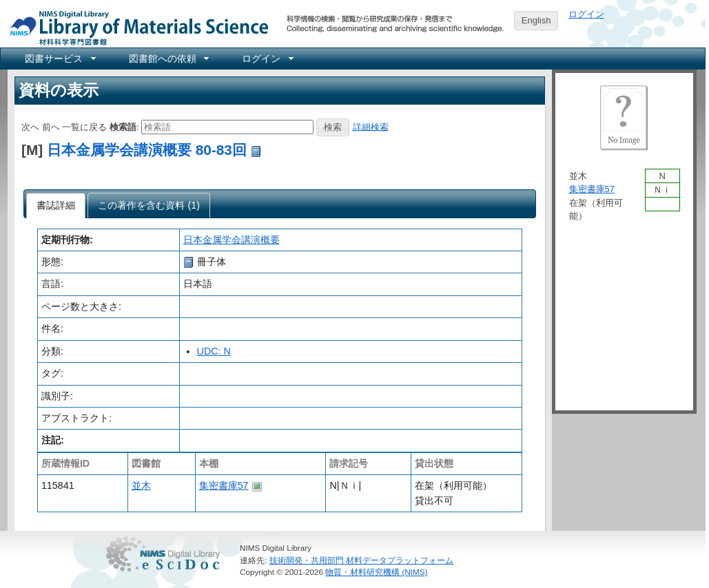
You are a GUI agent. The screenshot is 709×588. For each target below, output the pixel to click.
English (536, 20)
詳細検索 (371, 126)
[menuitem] (59, 59)
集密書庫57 (224, 485)
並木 (141, 485)
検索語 (123, 126)
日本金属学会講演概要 (232, 240)
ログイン (586, 14)
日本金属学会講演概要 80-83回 (147, 150)
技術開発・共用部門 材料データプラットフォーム (361, 560)
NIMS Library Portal (135, 27)
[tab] (56, 206)
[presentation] (56, 206)
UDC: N (214, 351)
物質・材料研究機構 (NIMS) (376, 572)
